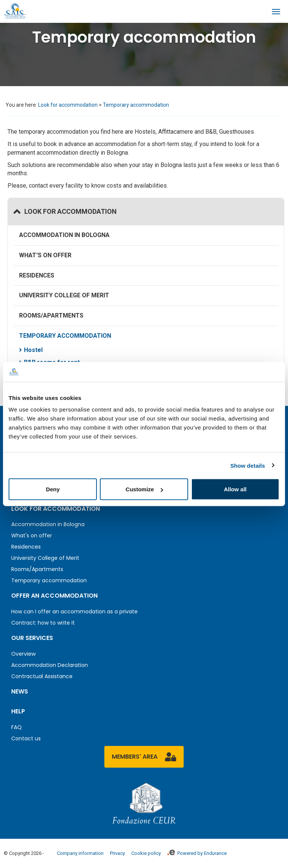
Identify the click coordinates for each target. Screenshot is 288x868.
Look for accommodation (68, 105)
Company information (80, 853)
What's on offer (45, 255)
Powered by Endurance (197, 853)
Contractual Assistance (42, 676)
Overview (23, 654)
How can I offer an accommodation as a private (74, 611)
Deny (53, 489)
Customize (144, 489)
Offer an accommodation (54, 596)
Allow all (235, 489)
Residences (37, 275)
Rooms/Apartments (51, 315)
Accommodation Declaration (50, 665)
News (20, 691)
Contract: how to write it (43, 623)
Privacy (117, 853)
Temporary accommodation (136, 105)
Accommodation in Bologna (64, 235)
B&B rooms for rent (52, 362)
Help (18, 711)
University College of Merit (64, 295)
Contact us (26, 738)
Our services (32, 638)
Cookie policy (146, 853)
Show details (248, 465)
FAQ (16, 727)
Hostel (33, 350)
